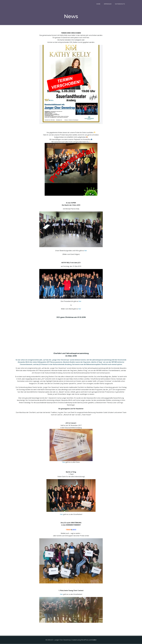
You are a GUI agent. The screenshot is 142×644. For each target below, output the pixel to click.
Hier (64, 462)
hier (86, 251)
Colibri (94, 640)
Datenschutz (120, 4)
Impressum (108, 4)
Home (98, 4)
